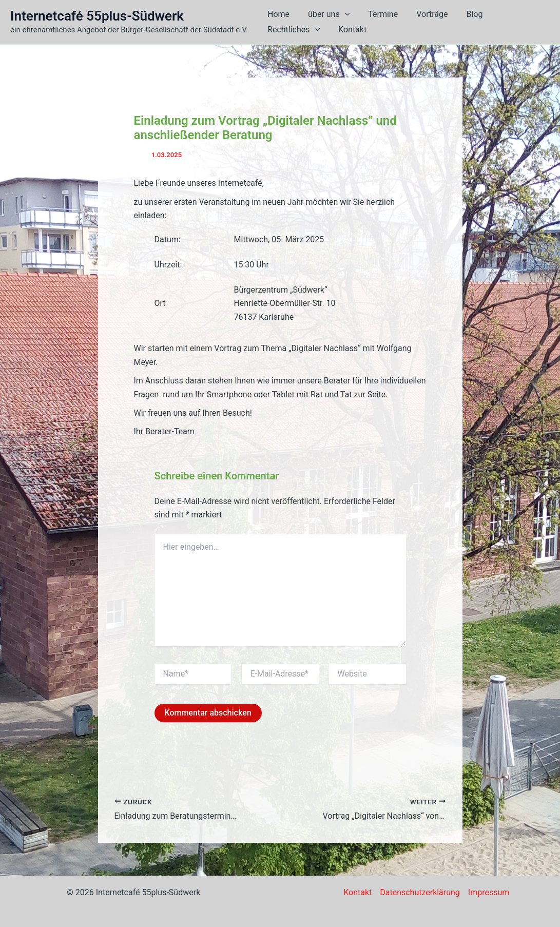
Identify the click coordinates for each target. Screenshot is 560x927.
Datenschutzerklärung (420, 892)
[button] (342, 14)
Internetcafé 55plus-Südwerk (97, 16)
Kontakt (349, 30)
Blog (465, 14)
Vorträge (425, 14)
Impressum (489, 892)
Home (277, 14)
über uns (326, 14)
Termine (378, 14)
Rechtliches (293, 30)
